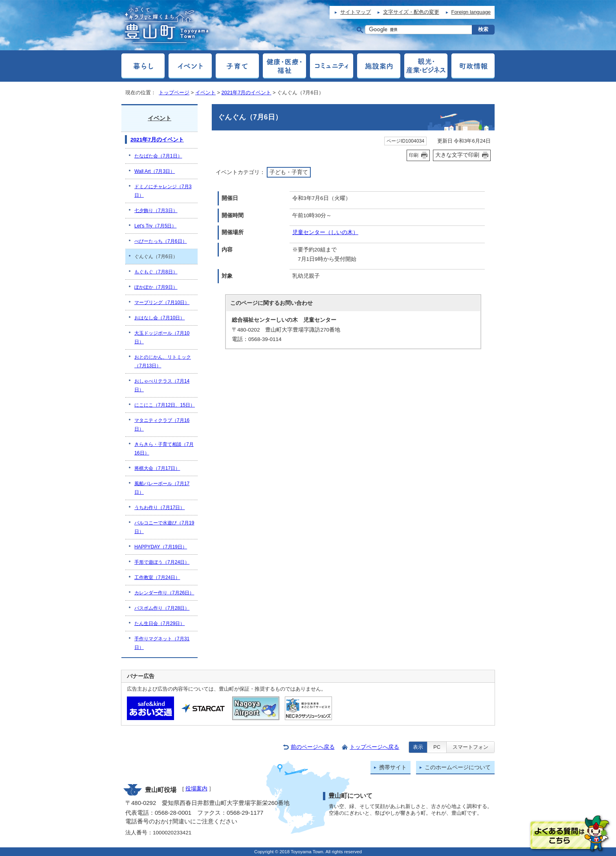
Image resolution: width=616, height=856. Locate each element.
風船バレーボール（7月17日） (162, 488)
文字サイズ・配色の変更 (411, 12)
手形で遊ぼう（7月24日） (162, 562)
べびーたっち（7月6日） (161, 241)
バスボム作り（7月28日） (162, 608)
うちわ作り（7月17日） (159, 508)
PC (437, 747)
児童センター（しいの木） (325, 232)
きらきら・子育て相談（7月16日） (164, 449)
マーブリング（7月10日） (162, 302)
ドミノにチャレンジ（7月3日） (163, 191)
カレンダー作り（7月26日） (164, 593)
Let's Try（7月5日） (155, 226)
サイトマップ (356, 12)
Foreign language (471, 12)
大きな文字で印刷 (457, 155)
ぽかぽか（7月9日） (156, 287)
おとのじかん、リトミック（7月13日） (163, 361)
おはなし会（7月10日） (159, 318)
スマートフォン (470, 747)
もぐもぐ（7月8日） (156, 272)
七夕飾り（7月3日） (156, 211)
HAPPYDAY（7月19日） (161, 547)
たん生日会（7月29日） (159, 623)
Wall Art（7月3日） (155, 171)
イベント (205, 93)
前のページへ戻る (313, 747)
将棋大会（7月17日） (157, 468)
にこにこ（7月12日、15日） (165, 405)
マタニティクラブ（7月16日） (162, 425)
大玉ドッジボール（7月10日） (162, 337)
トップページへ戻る (374, 747)
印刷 (414, 155)
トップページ (174, 93)
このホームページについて (458, 767)
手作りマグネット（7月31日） (162, 643)
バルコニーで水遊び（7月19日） (164, 527)
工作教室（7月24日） (157, 577)
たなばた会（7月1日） (158, 156)
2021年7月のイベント (247, 93)
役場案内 (196, 789)
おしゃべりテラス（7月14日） (162, 385)
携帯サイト (393, 767)
